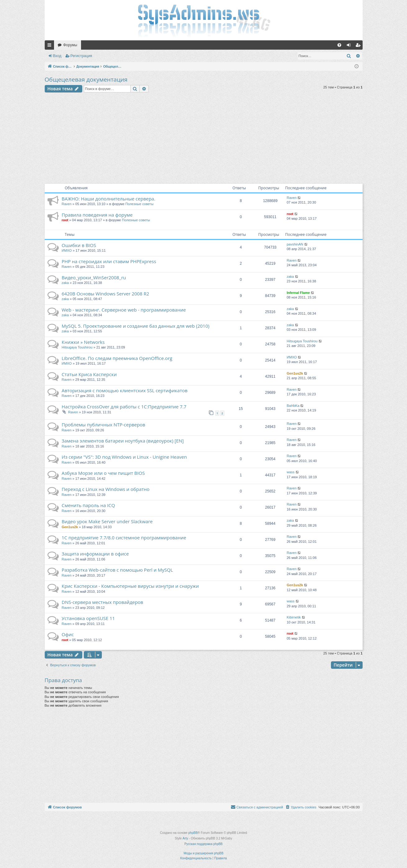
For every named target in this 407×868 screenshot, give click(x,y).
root (65, 220)
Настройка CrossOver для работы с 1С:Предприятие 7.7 (124, 407)
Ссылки (51, 46)
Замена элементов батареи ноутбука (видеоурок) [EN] (123, 441)
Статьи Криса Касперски (89, 374)
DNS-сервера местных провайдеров (103, 602)
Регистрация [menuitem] (359, 46)
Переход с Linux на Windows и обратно (106, 489)
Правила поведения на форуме (97, 215)
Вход (57, 56)
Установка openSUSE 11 (88, 618)
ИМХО (67, 250)
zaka (65, 283)
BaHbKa (293, 406)
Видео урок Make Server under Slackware (107, 521)
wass (291, 472)
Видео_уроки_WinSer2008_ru (94, 277)
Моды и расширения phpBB (203, 853)
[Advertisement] (204, 139)
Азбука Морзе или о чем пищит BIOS (103, 473)
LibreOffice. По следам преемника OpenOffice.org (117, 358)
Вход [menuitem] (350, 46)
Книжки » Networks (83, 342)
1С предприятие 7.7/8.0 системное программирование (124, 537)
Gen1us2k (295, 373)
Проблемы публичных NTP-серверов (104, 425)
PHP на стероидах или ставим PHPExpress (109, 261)
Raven (67, 204)
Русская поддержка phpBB (203, 844)
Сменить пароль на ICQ (88, 505)
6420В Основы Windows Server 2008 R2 (106, 294)
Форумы (70, 45)
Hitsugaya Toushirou (77, 347)
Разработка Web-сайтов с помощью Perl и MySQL (118, 570)
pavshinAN (295, 244)
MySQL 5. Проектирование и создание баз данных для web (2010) (136, 326)
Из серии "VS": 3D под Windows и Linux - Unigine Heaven (124, 457)
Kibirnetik (294, 617)
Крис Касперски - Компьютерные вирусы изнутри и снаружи (130, 586)
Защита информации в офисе (95, 554)
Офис (68, 634)
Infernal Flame (298, 293)
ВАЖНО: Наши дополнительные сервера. (109, 199)
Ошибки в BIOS (79, 245)
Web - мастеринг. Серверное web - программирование (124, 310)
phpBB (193, 833)
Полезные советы (139, 204)
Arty (185, 838)
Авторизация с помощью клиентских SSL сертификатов (125, 390)
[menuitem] (339, 45)
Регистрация (81, 56)
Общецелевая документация (86, 79)
